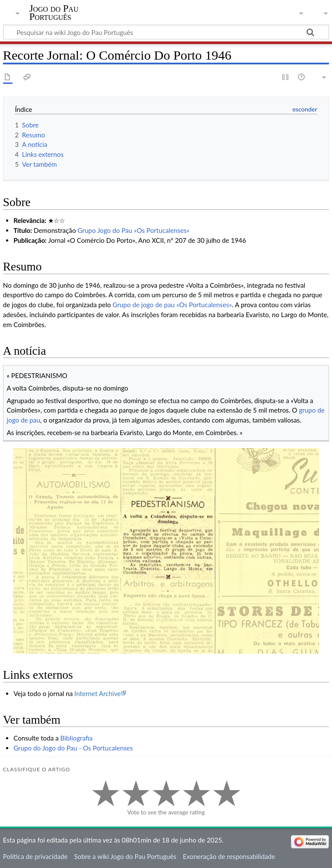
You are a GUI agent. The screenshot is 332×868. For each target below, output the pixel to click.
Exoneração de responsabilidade (229, 856)
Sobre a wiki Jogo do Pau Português (125, 856)
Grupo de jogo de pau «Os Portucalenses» (172, 305)
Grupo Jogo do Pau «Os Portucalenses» (133, 230)
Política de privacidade (35, 856)
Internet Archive (97, 693)
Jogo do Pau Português (54, 13)
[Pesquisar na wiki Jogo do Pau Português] (166, 32)
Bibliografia (77, 738)
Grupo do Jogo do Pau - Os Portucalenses (73, 748)
